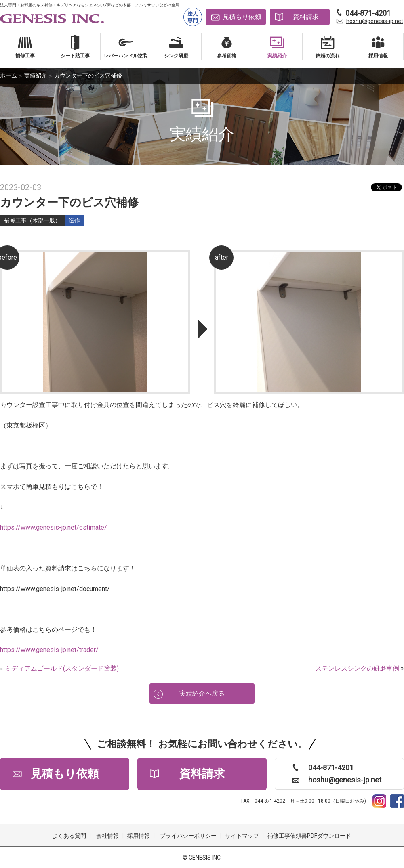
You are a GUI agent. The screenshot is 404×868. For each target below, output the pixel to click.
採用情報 (139, 836)
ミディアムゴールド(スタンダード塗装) (62, 668)
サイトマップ (242, 836)
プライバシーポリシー (188, 836)
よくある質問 (69, 836)
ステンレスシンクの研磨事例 (357, 668)
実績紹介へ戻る (202, 693)
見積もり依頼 (242, 17)
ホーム (8, 75)
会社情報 (107, 836)
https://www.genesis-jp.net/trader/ (49, 650)
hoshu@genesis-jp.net (375, 21)
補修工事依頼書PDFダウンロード (309, 836)
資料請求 (306, 17)
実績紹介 (36, 75)
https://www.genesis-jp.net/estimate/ (54, 527)
